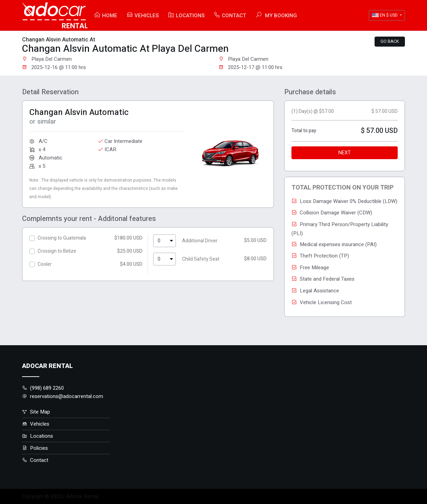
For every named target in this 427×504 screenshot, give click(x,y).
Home (106, 15)
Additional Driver (200, 241)
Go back (390, 41)
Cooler (45, 264)
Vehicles (142, 15)
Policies (35, 448)
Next (345, 153)
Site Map (36, 412)
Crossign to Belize (57, 251)
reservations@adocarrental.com (63, 396)
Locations (186, 15)
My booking (276, 15)
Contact (230, 15)
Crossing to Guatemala (62, 238)
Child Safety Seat (201, 259)
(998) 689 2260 (43, 388)
